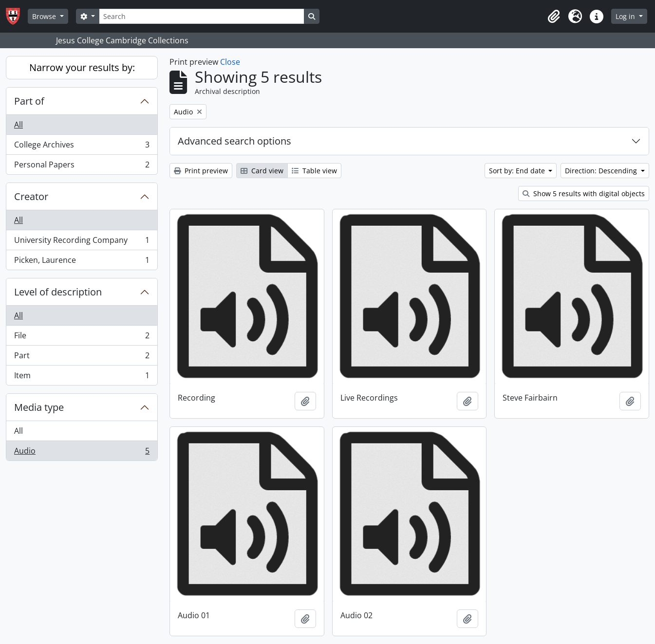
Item (82, 377)
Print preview (201, 171)
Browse (45, 16)
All (19, 125)
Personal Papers (82, 166)
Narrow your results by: (82, 67)
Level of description (58, 292)
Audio (82, 453)
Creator (31, 196)
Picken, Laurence (82, 262)
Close (230, 62)
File (82, 338)
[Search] (202, 16)
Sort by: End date (518, 171)
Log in (626, 16)
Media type (39, 407)
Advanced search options (234, 141)
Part (82, 358)
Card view (262, 171)
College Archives (82, 147)
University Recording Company (82, 242)
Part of (29, 101)
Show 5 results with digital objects (584, 193)
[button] (554, 17)
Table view (314, 171)
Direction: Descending (602, 171)
